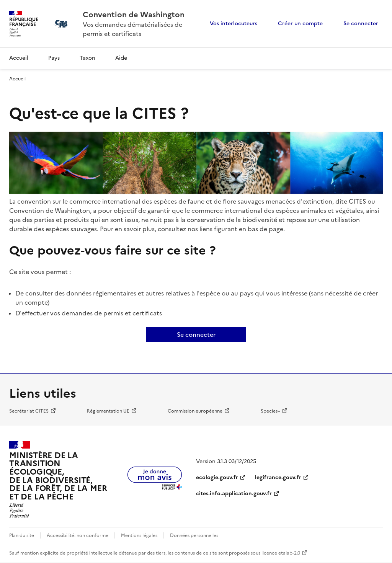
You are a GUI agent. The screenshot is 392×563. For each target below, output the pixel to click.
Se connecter (361, 24)
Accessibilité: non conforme (78, 535)
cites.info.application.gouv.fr (234, 494)
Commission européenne (195, 411)
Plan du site (22, 535)
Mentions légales (139, 535)
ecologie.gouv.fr (217, 477)
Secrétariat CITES (29, 411)
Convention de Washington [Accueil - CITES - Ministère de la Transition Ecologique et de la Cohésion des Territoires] (134, 15)
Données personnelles (194, 535)
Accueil (19, 58)
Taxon (87, 58)
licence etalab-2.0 (281, 553)
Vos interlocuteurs (234, 24)
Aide (121, 58)
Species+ (270, 411)
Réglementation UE (108, 411)
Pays (54, 58)
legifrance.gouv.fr (278, 477)
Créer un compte (300, 24)
